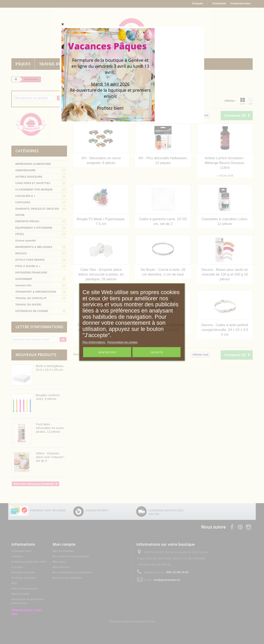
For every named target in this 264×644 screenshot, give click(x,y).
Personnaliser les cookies (122, 342)
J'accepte (157, 352)
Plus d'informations (94, 342)
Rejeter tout (107, 352)
